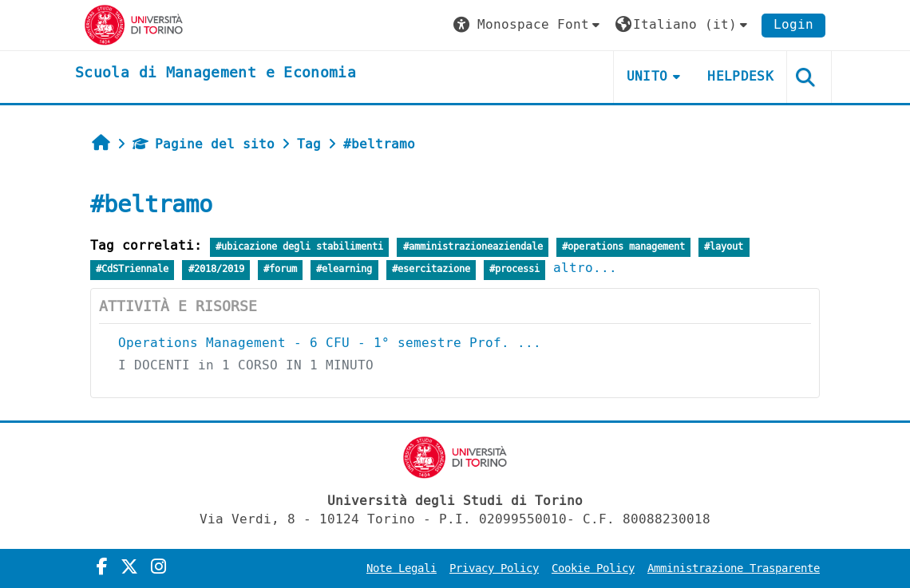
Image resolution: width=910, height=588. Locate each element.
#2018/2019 (216, 269)
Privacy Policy (494, 568)
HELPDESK (740, 76)
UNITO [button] (647, 76)
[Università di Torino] (134, 24)
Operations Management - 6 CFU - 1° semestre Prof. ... (330, 343)
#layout (724, 247)
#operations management (623, 247)
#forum (280, 269)
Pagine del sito (204, 144)
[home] (216, 73)
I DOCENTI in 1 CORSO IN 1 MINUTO (246, 365)
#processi (514, 269)
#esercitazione (431, 269)
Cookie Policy (593, 568)
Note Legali (402, 568)
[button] (528, 25)
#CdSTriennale (132, 269)
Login (793, 24)
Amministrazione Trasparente (734, 568)
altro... (585, 268)
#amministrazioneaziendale (473, 247)
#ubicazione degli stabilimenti (299, 247)
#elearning (344, 269)
